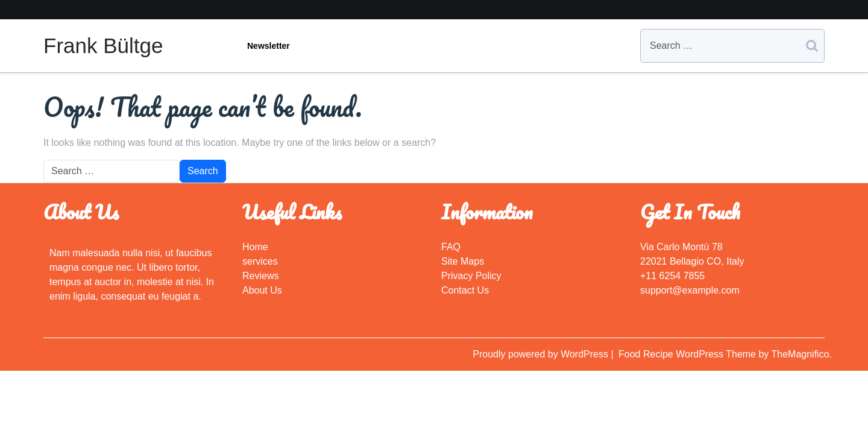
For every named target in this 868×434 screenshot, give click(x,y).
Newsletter (269, 46)
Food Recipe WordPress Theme (688, 354)
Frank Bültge (103, 46)
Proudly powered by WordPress (542, 354)
